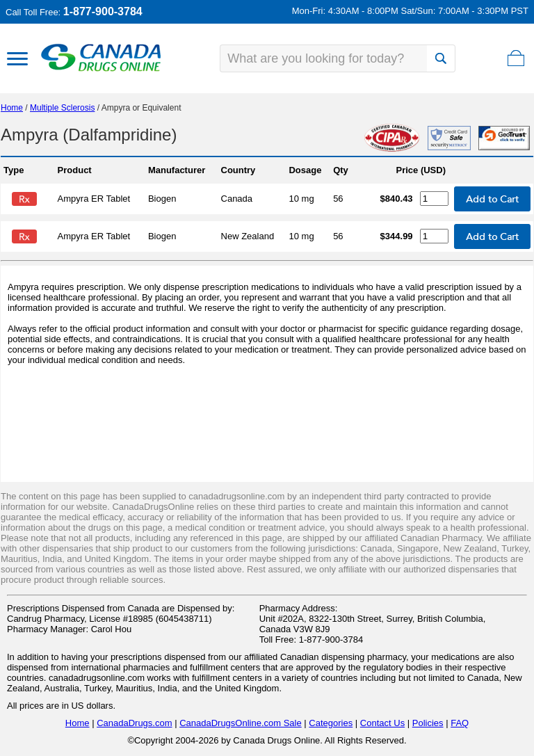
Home (12, 108)
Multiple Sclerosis (62, 108)
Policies (428, 723)
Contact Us (382, 723)
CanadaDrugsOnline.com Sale (241, 723)
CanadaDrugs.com (134, 723)
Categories (331, 723)
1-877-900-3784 (103, 11)
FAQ (460, 723)
